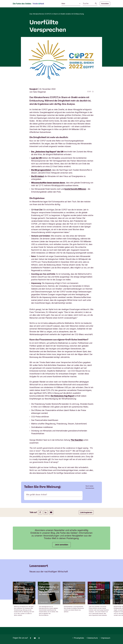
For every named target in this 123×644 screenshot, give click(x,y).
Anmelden (105, 4)
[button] (121, 601)
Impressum (105, 638)
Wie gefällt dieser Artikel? (37, 495)
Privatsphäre (78, 638)
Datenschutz (92, 638)
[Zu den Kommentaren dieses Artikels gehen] (93, 92)
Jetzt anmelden (61, 545)
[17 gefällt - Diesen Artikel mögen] (89, 92)
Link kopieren (86, 512)
